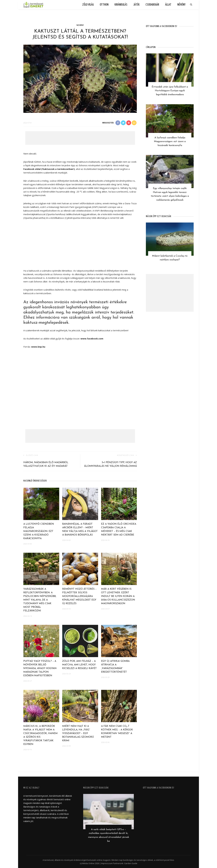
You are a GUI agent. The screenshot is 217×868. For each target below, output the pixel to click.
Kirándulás (121, 5)
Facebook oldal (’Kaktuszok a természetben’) (49, 169)
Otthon (104, 5)
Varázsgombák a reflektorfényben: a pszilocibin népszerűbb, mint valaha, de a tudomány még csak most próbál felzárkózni (40, 600)
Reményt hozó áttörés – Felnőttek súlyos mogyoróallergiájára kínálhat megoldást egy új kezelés (79, 596)
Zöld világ (88, 5)
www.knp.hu (38, 347)
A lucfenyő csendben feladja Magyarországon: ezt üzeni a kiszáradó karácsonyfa (39, 531)
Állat (168, 5)
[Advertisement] (80, 138)
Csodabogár (152, 5)
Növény (181, 5)
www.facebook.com (92, 339)
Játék (136, 5)
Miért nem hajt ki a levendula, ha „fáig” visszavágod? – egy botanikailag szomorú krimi (78, 733)
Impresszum (107, 863)
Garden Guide (131, 863)
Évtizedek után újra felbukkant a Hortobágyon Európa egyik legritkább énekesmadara (170, 91)
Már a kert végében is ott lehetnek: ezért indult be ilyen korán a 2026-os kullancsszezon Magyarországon (118, 596)
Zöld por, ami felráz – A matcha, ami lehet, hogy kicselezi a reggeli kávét (79, 665)
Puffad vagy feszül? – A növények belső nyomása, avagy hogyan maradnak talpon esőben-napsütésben (40, 668)
